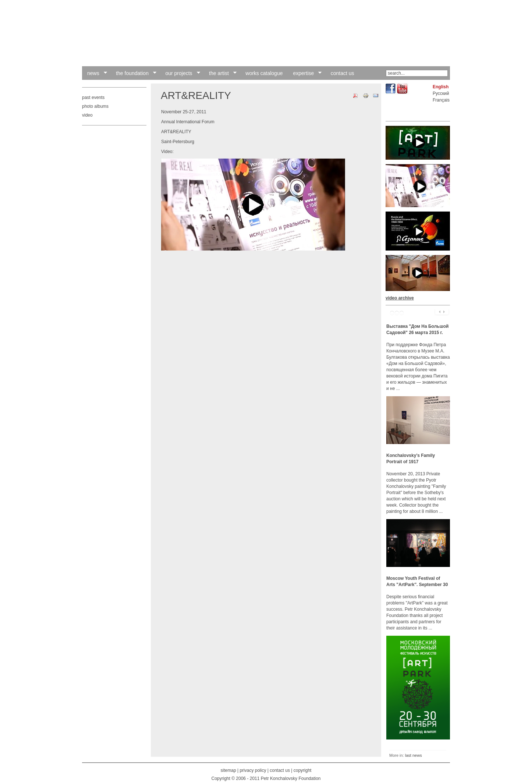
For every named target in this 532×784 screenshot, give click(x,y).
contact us (280, 770)
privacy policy (253, 770)
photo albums (95, 106)
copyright (303, 770)
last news (414, 755)
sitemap (228, 770)
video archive (400, 298)
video (87, 115)
